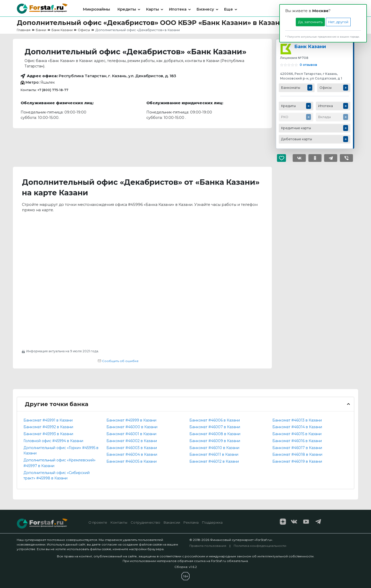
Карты (153, 9)
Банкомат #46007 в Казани (215, 427)
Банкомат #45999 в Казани (131, 420)
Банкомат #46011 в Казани (214, 454)
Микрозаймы (96, 9)
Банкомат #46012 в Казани (214, 461)
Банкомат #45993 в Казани (48, 434)
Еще (229, 9)
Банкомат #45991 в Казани (48, 420)
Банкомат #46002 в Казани (132, 441)
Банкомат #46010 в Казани (214, 448)
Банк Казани (310, 46)
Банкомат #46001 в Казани (131, 434)
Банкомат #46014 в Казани (297, 427)
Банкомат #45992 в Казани (48, 427)
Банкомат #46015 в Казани (297, 434)
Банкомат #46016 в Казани (297, 441)
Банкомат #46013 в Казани (297, 420)
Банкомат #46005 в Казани (132, 461)
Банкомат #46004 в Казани (132, 454)
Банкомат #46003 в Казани (132, 448)
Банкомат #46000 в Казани (132, 427)
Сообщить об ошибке (118, 361)
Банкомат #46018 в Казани (297, 454)
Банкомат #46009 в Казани (215, 441)
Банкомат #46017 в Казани (297, 448)
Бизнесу (205, 9)
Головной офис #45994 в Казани (53, 441)
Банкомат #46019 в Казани (297, 461)
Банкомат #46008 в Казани (215, 434)
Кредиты (127, 9)
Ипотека (178, 9)
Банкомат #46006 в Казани (215, 420)
